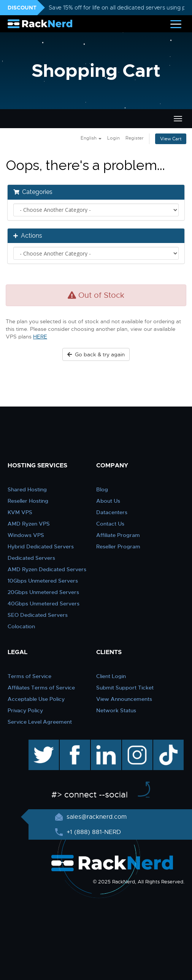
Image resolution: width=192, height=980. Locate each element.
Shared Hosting (27, 489)
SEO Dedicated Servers (38, 615)
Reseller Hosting (28, 501)
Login (113, 138)
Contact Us (110, 524)
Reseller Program (118, 546)
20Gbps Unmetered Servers (43, 592)
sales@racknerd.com (96, 817)
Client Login (111, 676)
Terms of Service (29, 676)
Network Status (116, 710)
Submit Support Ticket (125, 688)
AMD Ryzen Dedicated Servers (47, 569)
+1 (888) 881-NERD (93, 832)
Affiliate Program (118, 535)
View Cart (171, 139)
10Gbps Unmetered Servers (43, 581)
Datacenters (112, 512)
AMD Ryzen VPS (29, 524)
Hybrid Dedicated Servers (41, 546)
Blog (102, 489)
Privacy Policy (25, 710)
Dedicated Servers (31, 558)
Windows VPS (26, 535)
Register (135, 138)
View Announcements (124, 699)
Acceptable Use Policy (36, 699)
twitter (38, 743)
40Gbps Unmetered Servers (44, 604)
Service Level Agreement (40, 722)
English (91, 138)
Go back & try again (96, 354)
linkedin (102, 743)
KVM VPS (20, 512)
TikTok (163, 743)
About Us (108, 501)
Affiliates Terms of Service (41, 688)
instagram (136, 743)
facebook (74, 743)
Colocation (21, 626)
